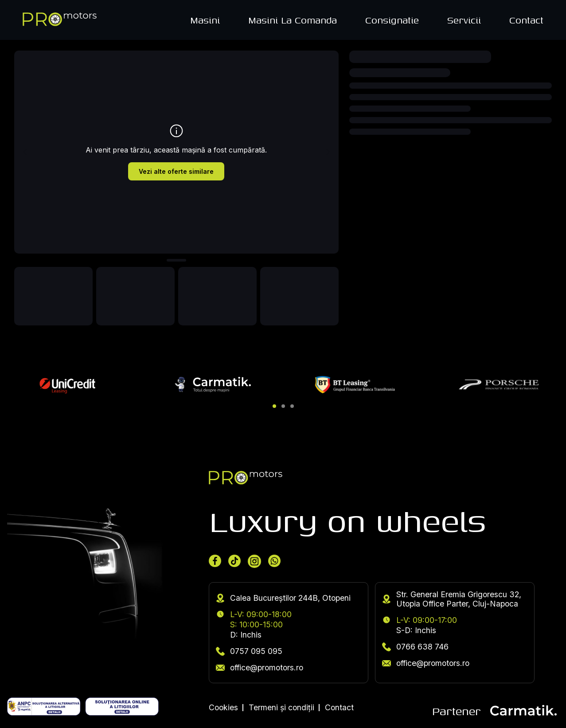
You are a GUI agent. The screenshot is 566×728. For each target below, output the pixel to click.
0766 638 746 (415, 647)
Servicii (464, 20)
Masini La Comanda (293, 20)
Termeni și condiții (281, 707)
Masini (205, 20)
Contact (526, 20)
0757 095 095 (249, 651)
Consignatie (392, 20)
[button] (274, 406)
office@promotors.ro (260, 667)
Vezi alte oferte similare (176, 171)
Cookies (223, 707)
